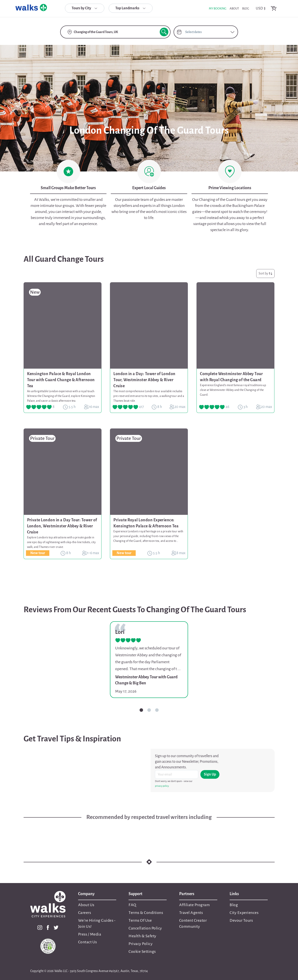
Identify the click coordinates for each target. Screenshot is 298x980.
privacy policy (162, 786)
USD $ (261, 9)
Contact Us (88, 942)
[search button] (164, 32)
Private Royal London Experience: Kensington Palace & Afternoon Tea (146, 523)
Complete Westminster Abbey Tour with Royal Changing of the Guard (231, 377)
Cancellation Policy (145, 928)
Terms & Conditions (146, 913)
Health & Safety (143, 936)
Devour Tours (241, 920)
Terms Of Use (140, 920)
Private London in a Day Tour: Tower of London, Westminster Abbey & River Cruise (62, 526)
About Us (86, 905)
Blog (234, 905)
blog (245, 9)
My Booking (217, 9)
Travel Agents (191, 913)
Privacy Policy (141, 944)
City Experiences (244, 913)
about (234, 9)
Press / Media (90, 934)
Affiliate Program (195, 905)
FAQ (132, 905)
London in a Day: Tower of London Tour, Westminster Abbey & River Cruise (144, 380)
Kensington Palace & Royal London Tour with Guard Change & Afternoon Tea (61, 380)
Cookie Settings (142, 951)
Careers (85, 913)
